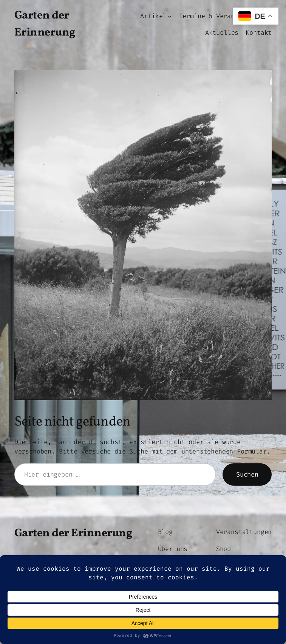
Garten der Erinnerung (73, 533)
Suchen (247, 474)
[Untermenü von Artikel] (170, 16)
